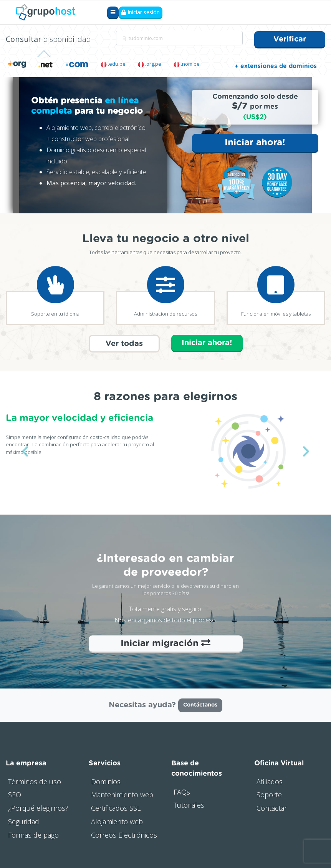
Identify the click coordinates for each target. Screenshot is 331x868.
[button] (25, 451)
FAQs (182, 791)
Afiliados (270, 781)
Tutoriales (189, 805)
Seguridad (24, 821)
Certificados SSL (116, 808)
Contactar (272, 808)
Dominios (106, 781)
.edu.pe (113, 64)
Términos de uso (35, 781)
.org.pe (150, 64)
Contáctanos (200, 705)
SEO (15, 794)
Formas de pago (33, 834)
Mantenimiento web (122, 794)
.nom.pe (187, 64)
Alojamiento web (117, 821)
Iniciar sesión (141, 12)
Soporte (269, 794)
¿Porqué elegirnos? (38, 808)
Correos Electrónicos (124, 834)
